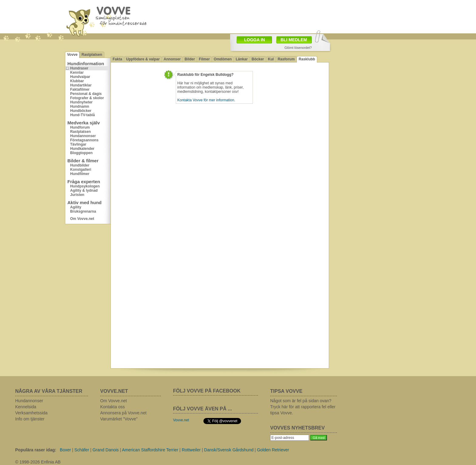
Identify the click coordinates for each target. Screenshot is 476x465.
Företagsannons (84, 140)
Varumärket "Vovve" (119, 419)
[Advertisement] (370, 80)
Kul (271, 59)
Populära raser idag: (36, 450)
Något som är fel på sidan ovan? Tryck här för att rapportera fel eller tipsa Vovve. (303, 407)
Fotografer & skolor (87, 98)
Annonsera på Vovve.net (123, 413)
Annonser (172, 59)
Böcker (258, 59)
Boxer (65, 450)
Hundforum (80, 127)
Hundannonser (83, 136)
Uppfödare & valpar (143, 59)
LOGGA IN (255, 40)
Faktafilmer (80, 89)
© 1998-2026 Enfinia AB (38, 462)
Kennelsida (26, 407)
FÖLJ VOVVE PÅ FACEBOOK (207, 391)
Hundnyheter (81, 102)
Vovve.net (181, 420)
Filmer (204, 59)
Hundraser (79, 68)
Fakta (117, 59)
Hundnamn (80, 106)
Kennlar (77, 72)
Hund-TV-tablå (82, 115)
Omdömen (223, 59)
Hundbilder (80, 165)
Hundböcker (81, 111)
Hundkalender (82, 149)
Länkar (241, 59)
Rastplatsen (92, 55)
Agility (76, 207)
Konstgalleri (81, 170)
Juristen (77, 195)
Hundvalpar (80, 77)
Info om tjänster (30, 419)
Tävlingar (78, 144)
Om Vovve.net (82, 219)
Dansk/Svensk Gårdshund (229, 450)
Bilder (190, 59)
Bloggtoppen (81, 153)
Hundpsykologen (85, 186)
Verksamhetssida (31, 413)
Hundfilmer (80, 174)
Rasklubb (307, 59)
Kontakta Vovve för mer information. (206, 100)
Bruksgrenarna (83, 211)
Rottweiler (191, 450)
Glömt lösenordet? (298, 48)
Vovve (72, 55)
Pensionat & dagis (86, 94)
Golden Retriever (273, 450)
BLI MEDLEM (294, 40)
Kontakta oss (112, 407)
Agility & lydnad (84, 190)
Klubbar (77, 81)
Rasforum (286, 59)
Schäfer (82, 450)
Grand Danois (106, 450)
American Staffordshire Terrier (150, 450)
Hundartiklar (81, 85)
